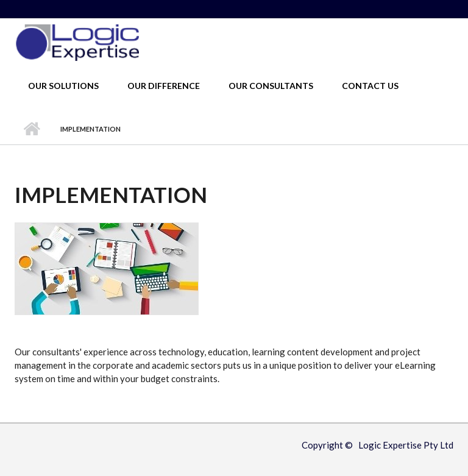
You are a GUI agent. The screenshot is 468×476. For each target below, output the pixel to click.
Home (31, 129)
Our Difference (164, 86)
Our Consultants (271, 86)
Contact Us (370, 86)
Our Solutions (63, 86)
